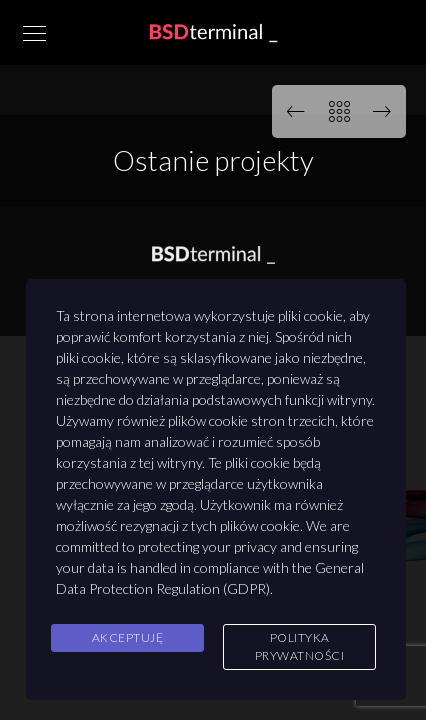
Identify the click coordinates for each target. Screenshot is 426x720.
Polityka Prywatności (300, 646)
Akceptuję (128, 637)
